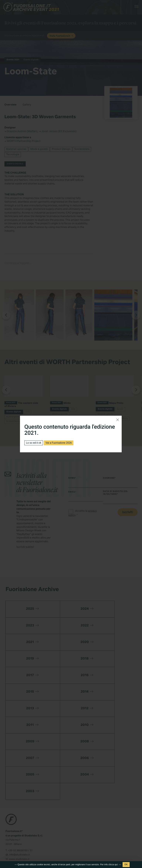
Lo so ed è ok (34, 443)
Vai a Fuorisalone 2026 (59, 443)
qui (116, 864)
